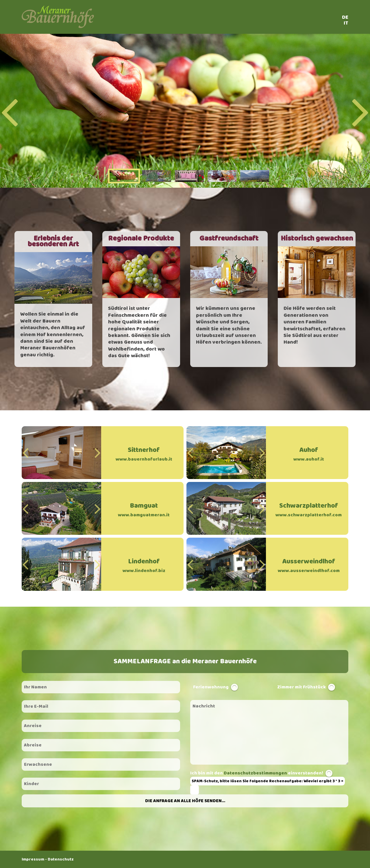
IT (346, 23)
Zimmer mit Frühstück (301, 687)
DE (345, 17)
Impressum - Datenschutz (48, 859)
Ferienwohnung (211, 687)
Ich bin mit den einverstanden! (257, 773)
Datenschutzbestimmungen (255, 773)
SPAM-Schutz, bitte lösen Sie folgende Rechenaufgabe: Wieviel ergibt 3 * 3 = (268, 781)
